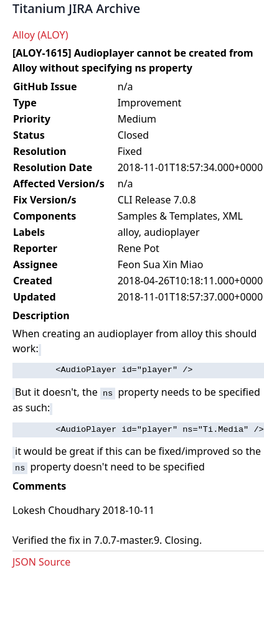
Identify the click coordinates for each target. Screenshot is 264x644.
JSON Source (41, 562)
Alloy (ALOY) (40, 35)
